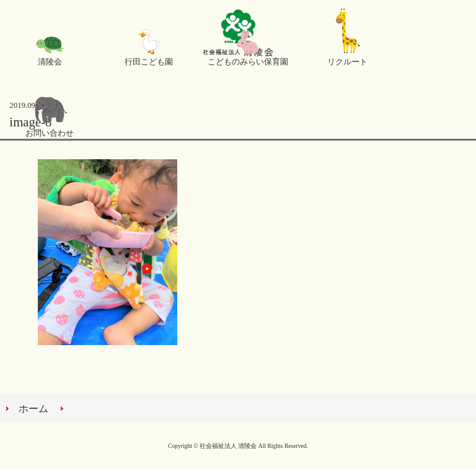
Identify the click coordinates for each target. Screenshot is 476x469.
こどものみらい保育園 (248, 62)
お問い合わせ (50, 133)
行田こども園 (149, 62)
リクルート (347, 62)
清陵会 (50, 62)
